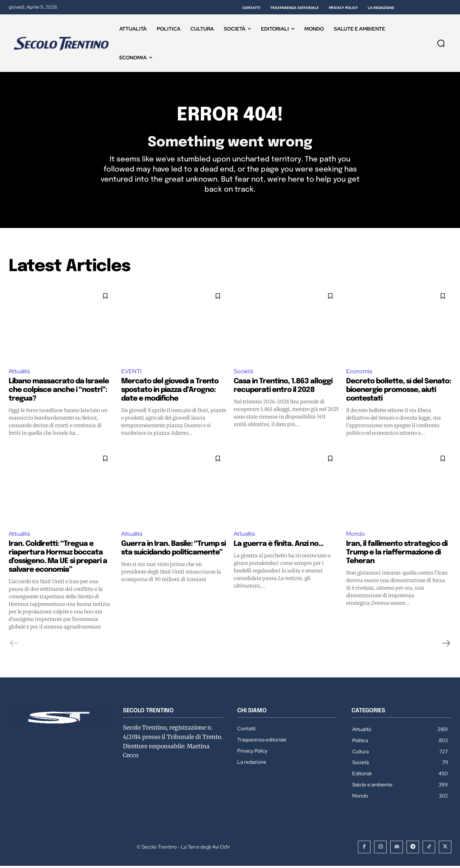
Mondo (356, 536)
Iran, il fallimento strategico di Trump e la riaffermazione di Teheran (397, 555)
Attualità (19, 373)
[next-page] (446, 645)
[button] (441, 43)
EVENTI (131, 373)
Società (243, 373)
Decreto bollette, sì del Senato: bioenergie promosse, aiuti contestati (399, 392)
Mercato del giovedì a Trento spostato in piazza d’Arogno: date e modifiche (170, 392)
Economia (359, 373)
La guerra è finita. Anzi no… (279, 546)
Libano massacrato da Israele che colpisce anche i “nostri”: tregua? (59, 392)
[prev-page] (14, 645)
